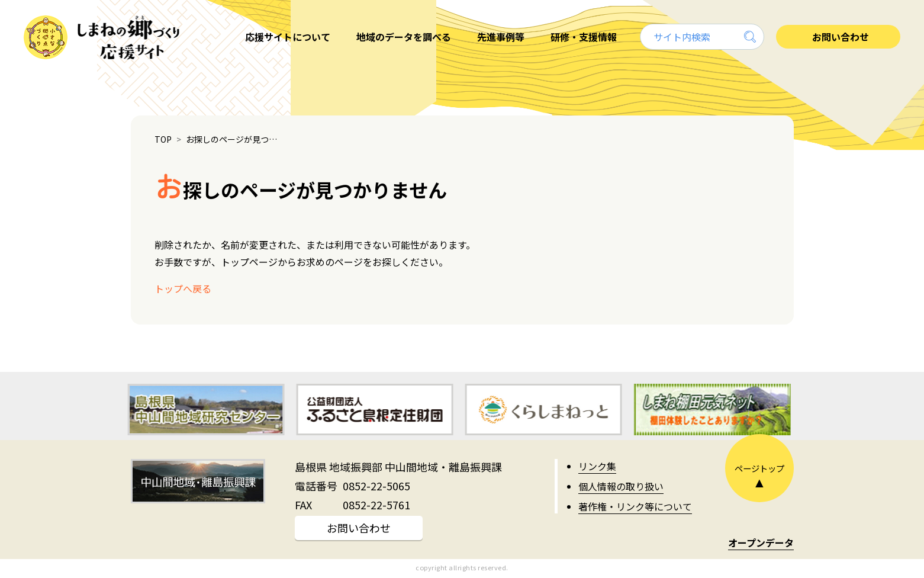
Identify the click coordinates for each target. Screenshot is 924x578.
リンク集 (597, 466)
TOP (163, 139)
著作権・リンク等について (635, 506)
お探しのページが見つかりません (234, 139)
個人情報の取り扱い (621, 486)
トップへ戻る (183, 288)
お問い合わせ (359, 528)
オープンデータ (761, 542)
